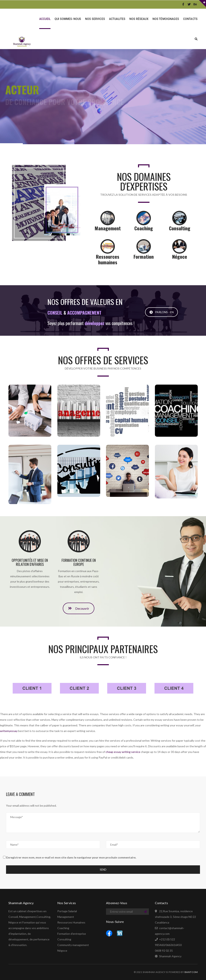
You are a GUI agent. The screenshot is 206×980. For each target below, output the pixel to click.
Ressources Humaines (71, 922)
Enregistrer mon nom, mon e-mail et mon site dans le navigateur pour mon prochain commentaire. (71, 857)
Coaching (63, 928)
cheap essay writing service (123, 752)
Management (66, 917)
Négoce (62, 951)
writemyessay (9, 731)
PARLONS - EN (162, 321)
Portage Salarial (67, 911)
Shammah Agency (170, 956)
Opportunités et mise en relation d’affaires (30, 562)
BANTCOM (191, 972)
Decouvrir (79, 620)
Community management (73, 945)
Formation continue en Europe (79, 562)
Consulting (64, 939)
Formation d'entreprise (72, 934)
